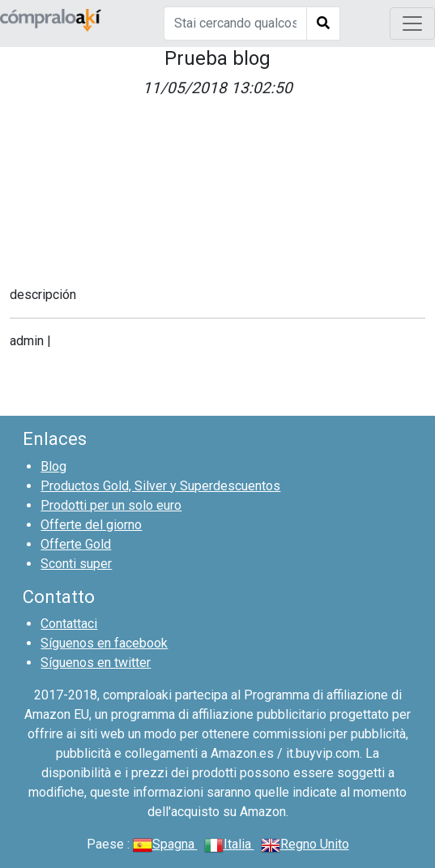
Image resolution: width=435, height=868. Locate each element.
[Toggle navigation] (412, 24)
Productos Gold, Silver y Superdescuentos (160, 486)
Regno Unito (305, 844)
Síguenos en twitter (96, 663)
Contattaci (69, 624)
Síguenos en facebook (104, 643)
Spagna (165, 844)
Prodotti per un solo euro (111, 505)
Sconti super (76, 564)
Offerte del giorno (91, 525)
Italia (229, 844)
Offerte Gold (76, 544)
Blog (53, 466)
